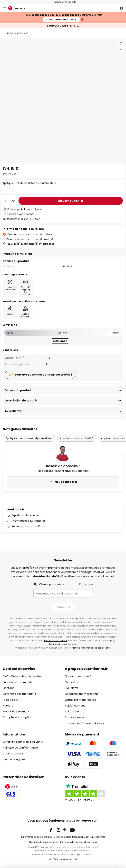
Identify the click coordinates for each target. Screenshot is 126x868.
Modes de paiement (16, 711)
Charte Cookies (13, 754)
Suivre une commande (18, 682)
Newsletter (72, 682)
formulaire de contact (56, 640)
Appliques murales (17, 33)
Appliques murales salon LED (77, 438)
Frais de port (11, 700)
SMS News (71, 688)
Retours (8, 706)
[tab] (32, 696)
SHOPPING (61, 19)
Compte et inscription (17, 717)
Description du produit (21, 401)
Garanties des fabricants (19, 694)
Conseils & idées (93, 723)
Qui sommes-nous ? (78, 676)
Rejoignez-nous (75, 706)
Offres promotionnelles (80, 700)
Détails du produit (18, 390)
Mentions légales (14, 759)
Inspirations (72, 723)
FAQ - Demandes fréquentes (22, 676)
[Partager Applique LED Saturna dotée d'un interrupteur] (121, 50)
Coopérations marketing (81, 694)
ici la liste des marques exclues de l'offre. (90, 648)
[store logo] (20, 8)
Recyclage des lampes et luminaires (79, 842)
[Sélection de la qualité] (10, 201)
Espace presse (75, 717)
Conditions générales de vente (23, 742)
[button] (121, 44)
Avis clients (13, 411)
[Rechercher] (116, 8)
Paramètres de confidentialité (36, 837)
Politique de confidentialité (63, 644)
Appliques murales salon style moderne (29, 438)
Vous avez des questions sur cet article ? (43, 375)
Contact (8, 688)
